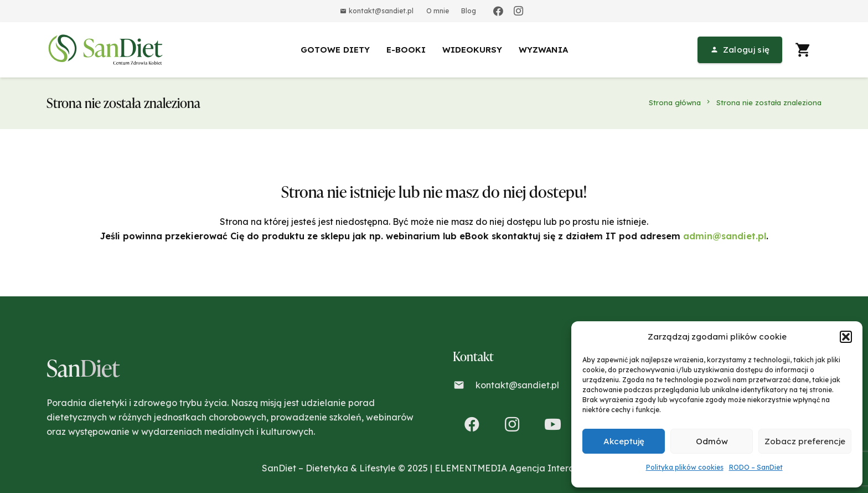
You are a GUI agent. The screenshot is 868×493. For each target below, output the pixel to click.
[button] (846, 337)
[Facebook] (498, 11)
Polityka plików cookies (685, 467)
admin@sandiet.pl (725, 236)
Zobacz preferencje (805, 441)
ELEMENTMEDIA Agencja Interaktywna (520, 468)
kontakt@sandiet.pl (517, 385)
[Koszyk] (803, 50)
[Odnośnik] (107, 50)
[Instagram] (518, 11)
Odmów (712, 441)
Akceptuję (624, 441)
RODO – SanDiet (756, 467)
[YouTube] (553, 424)
